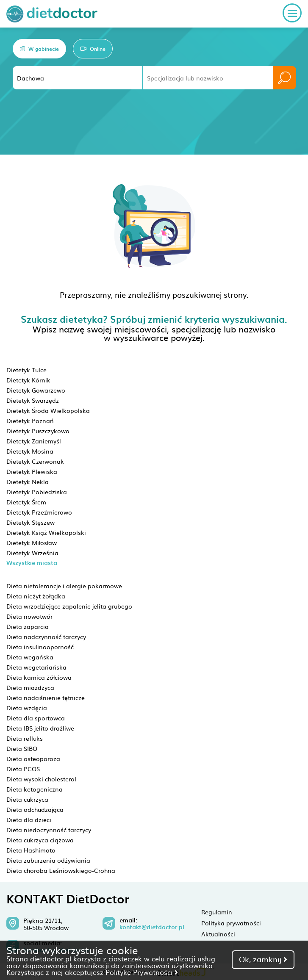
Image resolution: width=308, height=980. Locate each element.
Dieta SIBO (22, 748)
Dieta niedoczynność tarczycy (49, 830)
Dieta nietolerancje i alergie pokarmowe (64, 586)
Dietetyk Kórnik (28, 380)
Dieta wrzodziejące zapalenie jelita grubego (69, 606)
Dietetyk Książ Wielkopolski (46, 532)
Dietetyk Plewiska (32, 471)
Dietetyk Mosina (30, 451)
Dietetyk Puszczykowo (38, 431)
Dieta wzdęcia (27, 708)
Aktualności (218, 934)
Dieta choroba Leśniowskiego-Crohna (61, 870)
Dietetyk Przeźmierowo (39, 512)
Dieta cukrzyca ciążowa (40, 840)
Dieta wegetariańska (36, 667)
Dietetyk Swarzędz (33, 400)
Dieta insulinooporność (40, 647)
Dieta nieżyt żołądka (36, 596)
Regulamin (217, 912)
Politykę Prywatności (142, 972)
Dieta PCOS (23, 769)
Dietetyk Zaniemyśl (34, 441)
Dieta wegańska (30, 657)
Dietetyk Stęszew (31, 522)
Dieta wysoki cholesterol (41, 779)
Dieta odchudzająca (35, 809)
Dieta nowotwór (29, 616)
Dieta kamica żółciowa (39, 677)
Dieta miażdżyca (30, 687)
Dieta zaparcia (28, 626)
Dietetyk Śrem (26, 502)
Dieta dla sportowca (36, 718)
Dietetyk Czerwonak (35, 461)
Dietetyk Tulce (26, 370)
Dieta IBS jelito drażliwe (40, 728)
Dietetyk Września (32, 553)
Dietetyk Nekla (28, 482)
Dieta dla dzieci (29, 819)
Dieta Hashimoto (31, 850)
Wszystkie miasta (32, 563)
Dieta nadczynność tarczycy (46, 637)
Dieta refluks (25, 738)
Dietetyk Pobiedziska (37, 492)
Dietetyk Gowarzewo (36, 390)
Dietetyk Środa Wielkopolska (48, 410)
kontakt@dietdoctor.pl (152, 927)
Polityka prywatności (231, 923)
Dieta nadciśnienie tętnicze (46, 698)
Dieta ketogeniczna (35, 789)
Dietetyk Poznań (30, 421)
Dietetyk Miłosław (32, 543)
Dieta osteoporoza (33, 759)
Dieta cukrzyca (27, 799)
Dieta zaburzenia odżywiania (48, 860)
